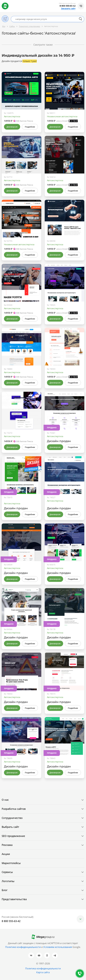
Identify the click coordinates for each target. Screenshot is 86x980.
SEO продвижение (13, 836)
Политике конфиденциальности (23, 947)
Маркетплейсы (11, 863)
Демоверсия (12, 127)
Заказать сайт (68, 9)
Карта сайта (43, 972)
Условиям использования (58, 947)
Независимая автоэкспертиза (62, 116)
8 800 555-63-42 (68, 6)
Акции (6, 854)
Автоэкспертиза (12, 116)
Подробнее (30, 127)
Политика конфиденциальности (43, 968)
